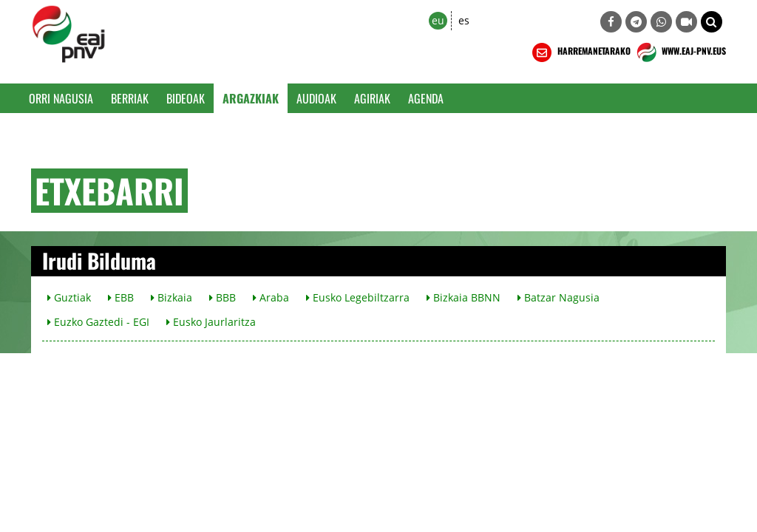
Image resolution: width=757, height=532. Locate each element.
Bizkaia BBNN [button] (464, 297)
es (464, 20)
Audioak (316, 98)
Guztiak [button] (69, 297)
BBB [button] (223, 297)
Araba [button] (271, 297)
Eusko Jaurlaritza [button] (211, 322)
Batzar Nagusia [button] (559, 297)
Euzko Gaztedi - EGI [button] (98, 322)
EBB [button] (121, 297)
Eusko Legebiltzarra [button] (358, 297)
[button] (712, 22)
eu (438, 20)
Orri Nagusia (61, 98)
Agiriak (372, 98)
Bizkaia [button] (172, 297)
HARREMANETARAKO (580, 52)
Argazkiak (251, 98)
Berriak (130, 98)
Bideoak (186, 98)
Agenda (426, 98)
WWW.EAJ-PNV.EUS (680, 52)
